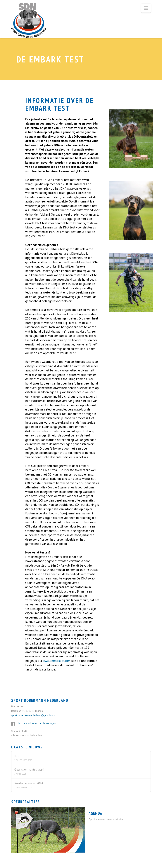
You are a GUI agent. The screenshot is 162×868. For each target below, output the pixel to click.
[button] (146, 8)
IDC (17, 756)
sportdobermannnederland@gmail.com (33, 715)
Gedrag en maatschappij (29, 769)
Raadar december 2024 (29, 783)
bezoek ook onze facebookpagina (37, 723)
